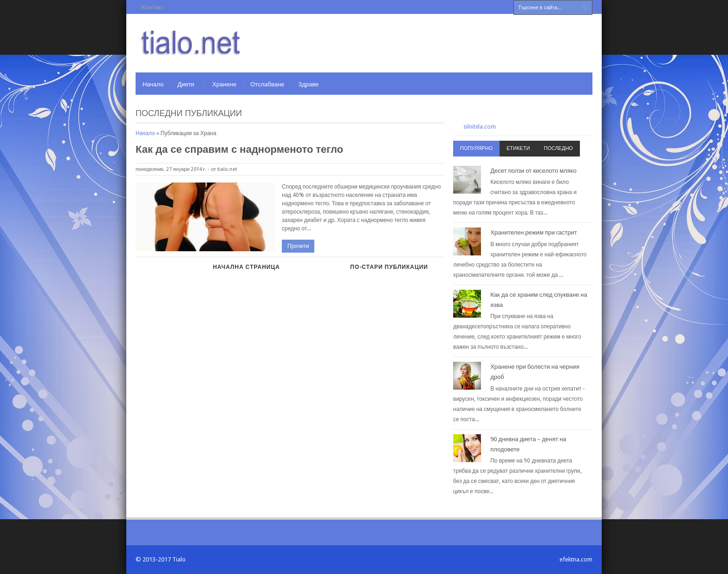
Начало (153, 84)
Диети (186, 84)
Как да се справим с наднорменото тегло (239, 149)
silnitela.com (480, 127)
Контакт (153, 7)
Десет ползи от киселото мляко (533, 171)
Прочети (298, 246)
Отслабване (267, 84)
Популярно (476, 148)
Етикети (518, 148)
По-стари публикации (389, 267)
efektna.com (576, 559)
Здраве (308, 84)
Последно (558, 148)
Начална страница (246, 267)
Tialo (179, 559)
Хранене (224, 84)
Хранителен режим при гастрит (534, 232)
